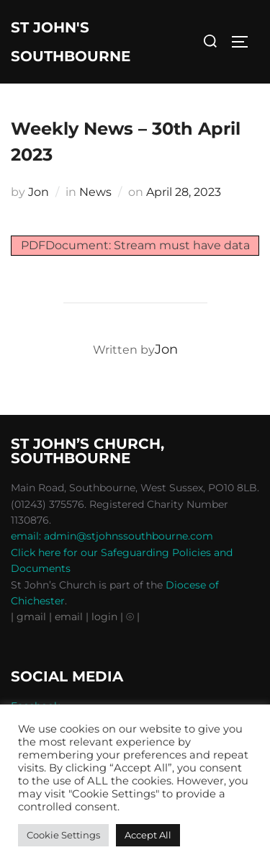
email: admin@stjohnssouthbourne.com (112, 536)
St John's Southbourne (71, 42)
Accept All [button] (148, 835)
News (95, 192)
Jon (39, 192)
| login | (104, 617)
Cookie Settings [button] (63, 835)
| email (67, 617)
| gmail (30, 617)
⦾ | (133, 617)
